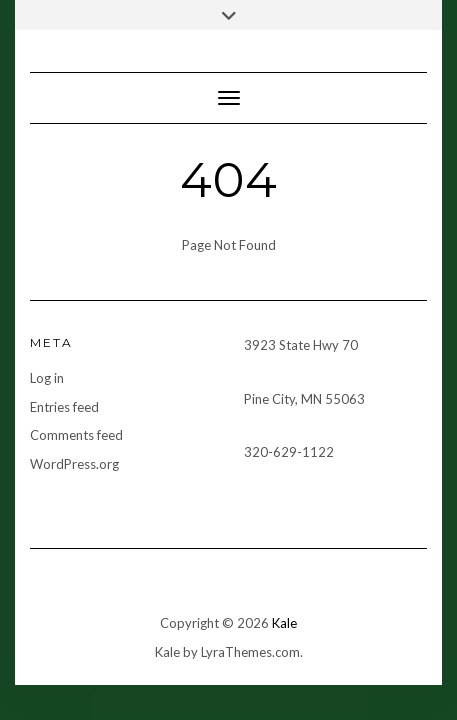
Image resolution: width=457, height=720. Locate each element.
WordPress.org (74, 464)
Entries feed (64, 407)
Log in (47, 378)
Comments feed (76, 435)
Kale (284, 623)
